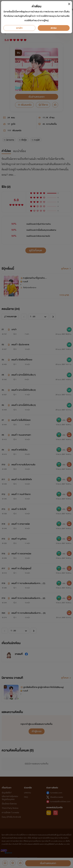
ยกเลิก (19, 28)
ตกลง (54, 28)
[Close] (69, 4)
